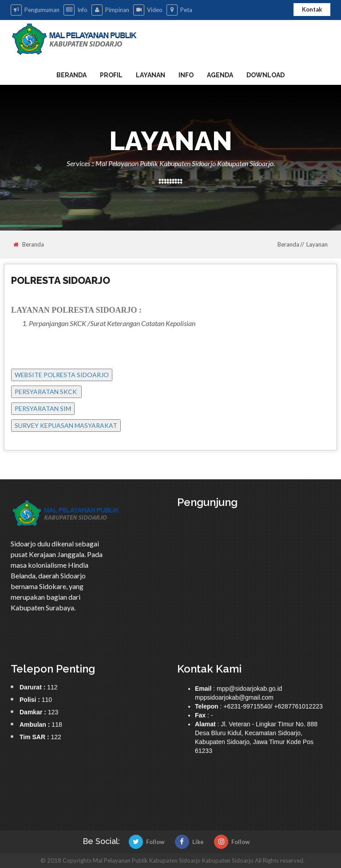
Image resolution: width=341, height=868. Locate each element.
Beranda (71, 75)
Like (189, 842)
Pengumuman (35, 10)
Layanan (151, 75)
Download (266, 75)
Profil (111, 75)
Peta (179, 10)
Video (148, 10)
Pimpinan (110, 10)
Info (75, 10)
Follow (147, 842)
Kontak (312, 9)
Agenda (220, 75)
